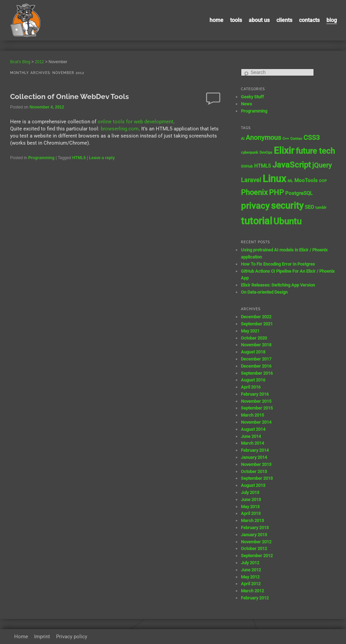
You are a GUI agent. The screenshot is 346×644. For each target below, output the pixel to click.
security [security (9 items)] (287, 206)
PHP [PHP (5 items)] (276, 192)
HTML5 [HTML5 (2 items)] (263, 166)
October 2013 (254, 472)
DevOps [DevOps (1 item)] (266, 153)
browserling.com (120, 129)
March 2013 (252, 521)
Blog (332, 20)
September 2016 (257, 373)
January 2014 (254, 457)
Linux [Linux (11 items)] (274, 179)
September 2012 (257, 556)
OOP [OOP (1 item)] (323, 181)
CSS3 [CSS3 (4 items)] (312, 138)
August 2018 (253, 352)
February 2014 (255, 450)
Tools (236, 20)
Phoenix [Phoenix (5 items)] (254, 192)
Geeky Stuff (252, 97)
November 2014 (256, 422)
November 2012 (256, 542)
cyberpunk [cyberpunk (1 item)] (250, 153)
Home (216, 20)
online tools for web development (135, 122)
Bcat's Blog (20, 62)
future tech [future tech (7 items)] (315, 151)
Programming (41, 158)
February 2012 (255, 598)
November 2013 (256, 464)
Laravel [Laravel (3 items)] (251, 180)
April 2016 (251, 387)
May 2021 (250, 331)
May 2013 (250, 507)
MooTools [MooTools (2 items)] (306, 180)
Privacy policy (72, 637)
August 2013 (253, 485)
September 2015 (257, 408)
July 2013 (250, 492)
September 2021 (257, 324)
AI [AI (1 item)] (243, 139)
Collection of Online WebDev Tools (69, 96)
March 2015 (252, 415)
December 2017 (256, 359)
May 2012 (250, 577)
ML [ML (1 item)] (290, 181)
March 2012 (252, 591)
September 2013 (257, 478)
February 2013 (255, 528)
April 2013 (251, 513)
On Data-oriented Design (264, 292)
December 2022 (256, 317)
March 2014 (252, 443)
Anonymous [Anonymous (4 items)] (263, 138)
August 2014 (253, 429)
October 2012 (254, 549)
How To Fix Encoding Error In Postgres (278, 264)
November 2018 (256, 345)
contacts (309, 20)
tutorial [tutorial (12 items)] (256, 221)
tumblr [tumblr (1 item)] (321, 208)
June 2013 (251, 500)
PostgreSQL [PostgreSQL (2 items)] (299, 193)
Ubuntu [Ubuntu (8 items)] (287, 221)
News (246, 104)
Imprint (42, 637)
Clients (284, 20)
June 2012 (251, 570)
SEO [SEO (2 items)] (309, 207)
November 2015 (256, 401)
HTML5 (79, 158)
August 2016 (253, 380)
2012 (39, 62)
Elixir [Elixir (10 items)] (284, 151)
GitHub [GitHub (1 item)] (247, 166)
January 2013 (254, 535)
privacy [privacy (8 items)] (255, 206)
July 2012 (250, 563)
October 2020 (254, 338)
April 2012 (251, 584)
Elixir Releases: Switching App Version (278, 285)
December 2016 (256, 366)
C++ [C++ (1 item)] (286, 139)
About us (259, 20)
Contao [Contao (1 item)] (296, 139)
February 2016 (255, 394)
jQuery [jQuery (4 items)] (322, 165)
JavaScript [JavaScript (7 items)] (292, 165)
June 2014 (251, 436)
